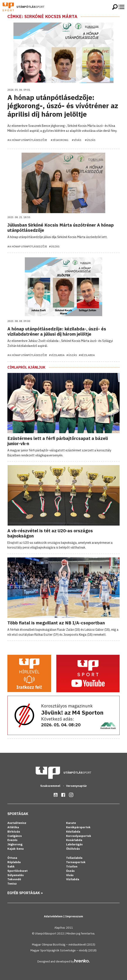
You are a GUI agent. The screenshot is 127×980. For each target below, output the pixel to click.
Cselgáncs (15, 836)
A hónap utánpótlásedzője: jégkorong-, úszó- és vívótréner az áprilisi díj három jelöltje (63, 106)
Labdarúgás (74, 844)
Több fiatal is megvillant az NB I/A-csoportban (56, 623)
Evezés (12, 840)
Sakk (11, 866)
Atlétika (13, 827)
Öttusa (12, 858)
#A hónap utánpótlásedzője (27, 140)
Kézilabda (73, 832)
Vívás (70, 875)
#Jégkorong (59, 140)
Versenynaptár (77, 786)
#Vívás (77, 140)
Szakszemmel (51, 786)
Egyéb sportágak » (25, 893)
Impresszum (74, 916)
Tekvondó (14, 879)
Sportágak (18, 814)
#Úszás (90, 140)
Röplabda (14, 862)
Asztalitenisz (17, 823)
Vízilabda (73, 879)
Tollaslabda (74, 858)
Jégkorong (15, 844)
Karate (71, 823)
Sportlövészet (18, 871)
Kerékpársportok (78, 827)
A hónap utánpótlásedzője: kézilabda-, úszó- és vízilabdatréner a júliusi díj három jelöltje (57, 331)
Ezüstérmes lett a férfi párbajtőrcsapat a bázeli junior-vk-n (58, 441)
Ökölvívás (73, 849)
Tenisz (12, 884)
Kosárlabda (74, 840)
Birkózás (14, 832)
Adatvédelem (54, 916)
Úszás (70, 871)
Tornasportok (76, 862)
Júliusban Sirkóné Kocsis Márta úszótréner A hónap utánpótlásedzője (61, 228)
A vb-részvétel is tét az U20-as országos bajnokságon (50, 533)
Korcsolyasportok (79, 836)
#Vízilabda (57, 355)
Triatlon (72, 866)
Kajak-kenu (16, 849)
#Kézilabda (87, 355)
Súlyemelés (16, 875)
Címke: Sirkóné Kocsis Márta (42, 16)
